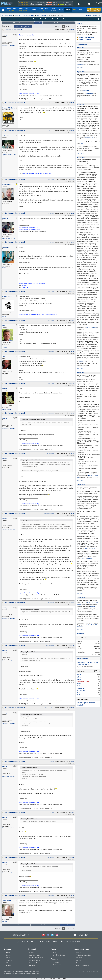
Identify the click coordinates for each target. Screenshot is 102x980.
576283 (72, 320)
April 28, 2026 (81, 485)
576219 (72, 131)
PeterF (51, 857)
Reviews (32, 965)
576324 (72, 383)
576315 (72, 352)
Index (38, 23)
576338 (72, 708)
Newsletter (83, 935)
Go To (28, 26)
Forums (17, 15)
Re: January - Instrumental (15, 103)
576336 (72, 603)
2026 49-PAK (83, 362)
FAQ (64, 19)
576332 (72, 413)
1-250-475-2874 (66, 2)
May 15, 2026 (81, 48)
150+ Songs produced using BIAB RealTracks (32, 284)
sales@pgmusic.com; (21, 973)
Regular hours (80, 65)
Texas (4, 375)
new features (89, 93)
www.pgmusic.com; (9, 973)
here (82, 144)
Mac (86, 548)
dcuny (51, 103)
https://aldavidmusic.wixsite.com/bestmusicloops (37, 173)
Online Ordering (68, 4)
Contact (8, 955)
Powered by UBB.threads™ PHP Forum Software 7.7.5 (51, 979)
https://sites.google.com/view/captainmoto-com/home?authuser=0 (38, 314)
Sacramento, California (8, 45)
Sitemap (9, 965)
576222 (72, 179)
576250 (72, 291)
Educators (9, 963)
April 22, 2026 (81, 598)
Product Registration (83, 965)
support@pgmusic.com (33, 973)
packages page (89, 137)
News (54, 952)
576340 (72, 812)
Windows (93, 548)
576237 (72, 242)
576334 (72, 454)
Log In (96, 15)
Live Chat (55, 4)
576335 (72, 514)
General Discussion (28, 15)
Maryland (5, 921)
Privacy (89, 971)
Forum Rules (56, 19)
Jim (52, 812)
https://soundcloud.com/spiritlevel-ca (29, 229)
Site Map (95, 971)
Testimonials (33, 963)
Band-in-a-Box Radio (36, 958)
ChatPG (79, 23)
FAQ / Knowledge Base (84, 955)
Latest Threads (45, 19)
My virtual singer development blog (29, 93)
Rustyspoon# (49, 514)
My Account (56, 962)
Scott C (51, 603)
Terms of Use (80, 971)
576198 (72, 103)
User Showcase (42, 15)
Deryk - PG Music (48, 413)
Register (87, 15)
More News (80, 634)
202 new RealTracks (91, 327)
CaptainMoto (49, 708)
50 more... (25, 285)
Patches (79, 952)
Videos (78, 960)
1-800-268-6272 (56, 2)
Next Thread (59, 23)
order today (86, 90)
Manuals (79, 958)
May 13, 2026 (81, 104)
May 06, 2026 (81, 373)
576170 (72, 30)
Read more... (80, 68)
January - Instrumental (13, 30)
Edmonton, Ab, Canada (9, 238)
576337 (72, 645)
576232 (72, 213)
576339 (72, 761)
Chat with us (69, 942)
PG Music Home (7, 15)
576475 (72, 896)
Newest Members (82, 659)
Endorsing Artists (35, 960)
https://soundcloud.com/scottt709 (28, 228)
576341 (72, 857)
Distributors (10, 960)
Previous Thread (18, 23)
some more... (25, 287)
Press (8, 958)
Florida (4, 268)
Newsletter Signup (59, 955)
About (8, 952)
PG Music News (82, 44)
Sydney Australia (7, 409)
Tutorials (79, 963)
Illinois (4, 316)
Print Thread (19, 26)
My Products (57, 965)
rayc (52, 761)
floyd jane (50, 645)
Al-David (50, 454)
